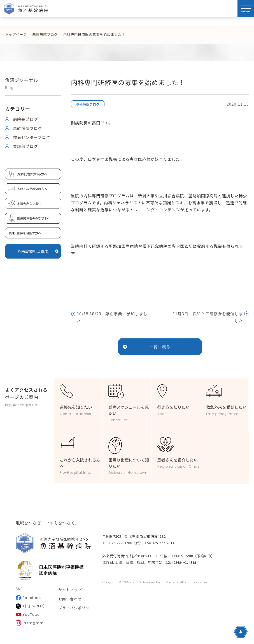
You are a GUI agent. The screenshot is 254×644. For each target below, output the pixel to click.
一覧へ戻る (160, 347)
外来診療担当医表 (38, 251)
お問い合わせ (70, 599)
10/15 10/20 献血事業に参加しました (112, 317)
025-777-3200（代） (125, 543)
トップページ (16, 34)
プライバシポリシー (76, 608)
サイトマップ (70, 590)
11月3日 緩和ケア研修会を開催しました (208, 317)
